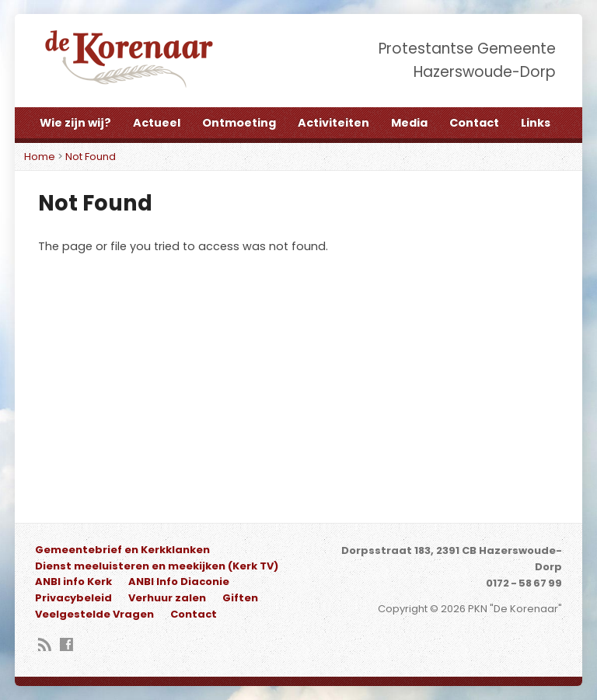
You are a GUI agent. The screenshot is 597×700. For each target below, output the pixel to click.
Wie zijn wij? (75, 123)
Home (40, 157)
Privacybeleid (73, 598)
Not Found (91, 157)
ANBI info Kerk (73, 582)
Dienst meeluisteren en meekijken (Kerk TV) (157, 566)
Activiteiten (333, 123)
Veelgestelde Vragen (94, 614)
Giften (240, 598)
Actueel (157, 123)
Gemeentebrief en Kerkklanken (122, 550)
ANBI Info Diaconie (179, 582)
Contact (474, 123)
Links (536, 123)
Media (409, 123)
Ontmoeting (239, 123)
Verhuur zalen (167, 598)
